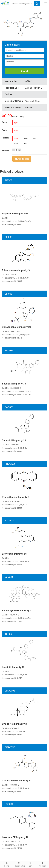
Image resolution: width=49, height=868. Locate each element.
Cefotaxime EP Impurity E (16, 781)
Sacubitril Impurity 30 (14, 384)
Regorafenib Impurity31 (15, 214)
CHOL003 (10, 691)
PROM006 (10, 464)
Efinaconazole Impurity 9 (16, 270)
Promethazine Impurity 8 (16, 497)
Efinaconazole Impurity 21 (16, 327)
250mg (25, 138)
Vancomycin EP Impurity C (17, 611)
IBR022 (8, 634)
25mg (25, 143)
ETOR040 (10, 521)
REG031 (9, 180)
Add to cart (22, 159)
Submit (24, 71)
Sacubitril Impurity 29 (14, 440)
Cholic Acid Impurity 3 (14, 724)
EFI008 (8, 294)
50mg (16, 138)
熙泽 (16, 123)
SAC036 (9, 351)
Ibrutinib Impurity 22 (13, 667)
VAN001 (9, 577)
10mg (16, 143)
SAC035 (9, 407)
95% (16, 130)
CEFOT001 (11, 747)
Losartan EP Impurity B (15, 837)
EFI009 (8, 237)
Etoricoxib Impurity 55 (14, 554)
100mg (35, 138)
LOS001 (9, 804)
